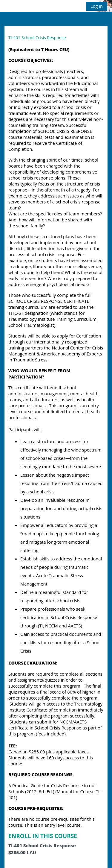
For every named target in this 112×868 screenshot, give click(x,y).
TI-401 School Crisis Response (37, 38)
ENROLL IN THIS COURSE (43, 836)
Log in (97, 6)
